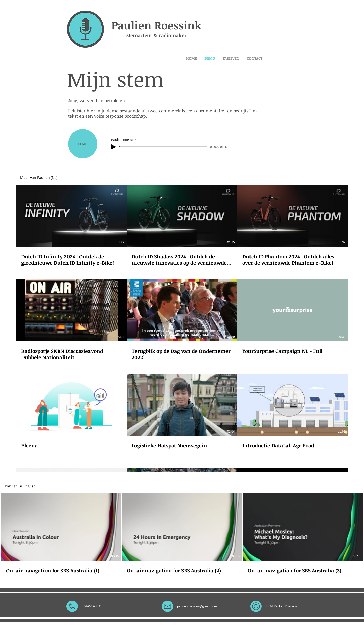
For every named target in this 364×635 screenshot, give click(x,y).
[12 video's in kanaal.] (182, 367)
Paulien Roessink (156, 25)
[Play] (113, 147)
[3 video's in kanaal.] (182, 534)
